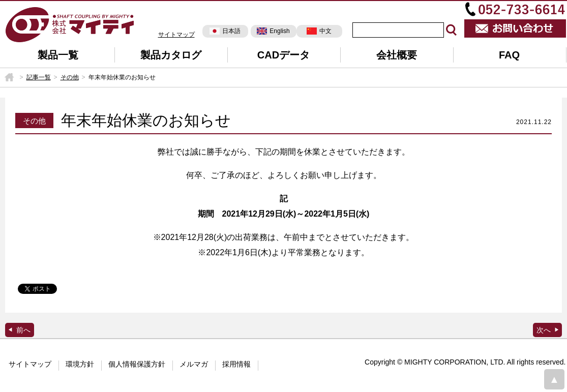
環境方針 (80, 364)
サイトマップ (176, 35)
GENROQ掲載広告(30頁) (20, 330)
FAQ (509, 55)
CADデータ (283, 55)
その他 (70, 77)
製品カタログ (171, 55)
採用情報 (236, 364)
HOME (9, 77)
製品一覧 (58, 55)
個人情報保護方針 (137, 364)
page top (554, 379)
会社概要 (397, 55)
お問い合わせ (515, 28)
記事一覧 (39, 77)
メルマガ (194, 364)
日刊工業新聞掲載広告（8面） (547, 330)
